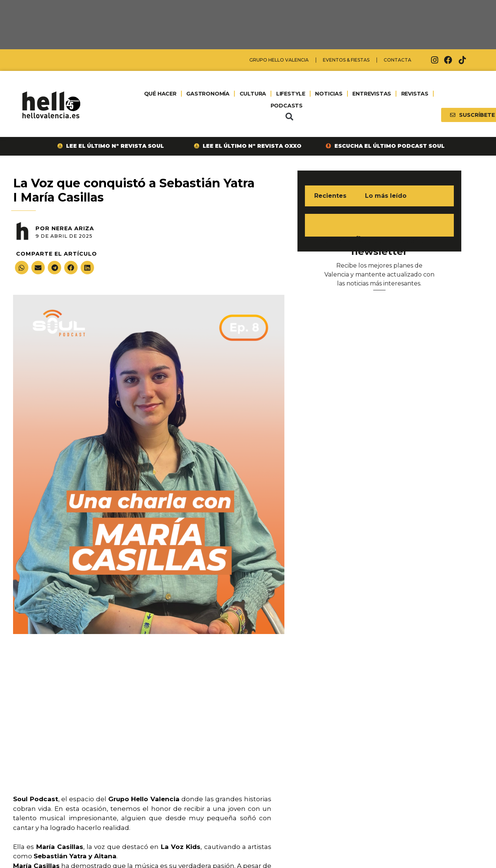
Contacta (397, 60)
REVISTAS (415, 94)
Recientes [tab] (330, 196)
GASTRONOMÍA (208, 94)
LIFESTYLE (291, 94)
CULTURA (253, 94)
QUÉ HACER (160, 94)
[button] (289, 117)
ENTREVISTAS (372, 94)
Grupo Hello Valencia (279, 60)
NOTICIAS (329, 94)
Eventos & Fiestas (346, 60)
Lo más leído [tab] (386, 196)
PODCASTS (287, 106)
